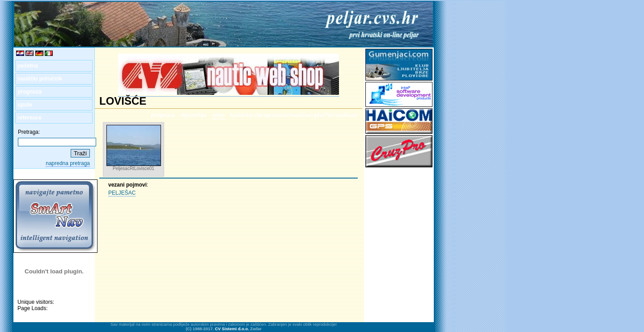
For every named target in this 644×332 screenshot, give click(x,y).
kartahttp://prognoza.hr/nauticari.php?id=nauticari (294, 115)
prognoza (30, 92)
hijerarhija (193, 115)
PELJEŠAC (122, 193)
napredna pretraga (68, 163)
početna (28, 66)
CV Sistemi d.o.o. (232, 329)
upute (25, 105)
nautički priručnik (40, 79)
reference (30, 118)
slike (218, 115)
